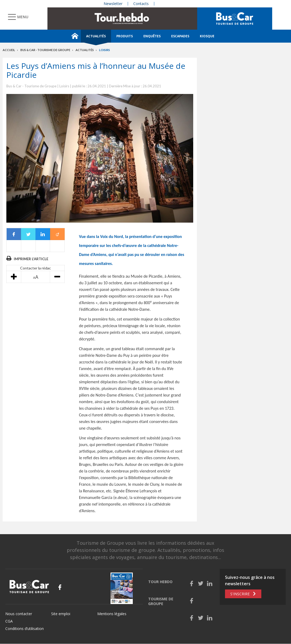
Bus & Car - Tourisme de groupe (45, 50)
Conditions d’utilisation (25, 629)
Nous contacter (19, 614)
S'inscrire (240, 594)
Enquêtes (152, 36)
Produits (125, 36)
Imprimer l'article (31, 259)
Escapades (180, 36)
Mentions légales (112, 614)
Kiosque (207, 36)
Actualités (96, 36)
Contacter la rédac (36, 268)
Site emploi (61, 614)
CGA (9, 621)
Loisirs (105, 50)
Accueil (9, 50)
